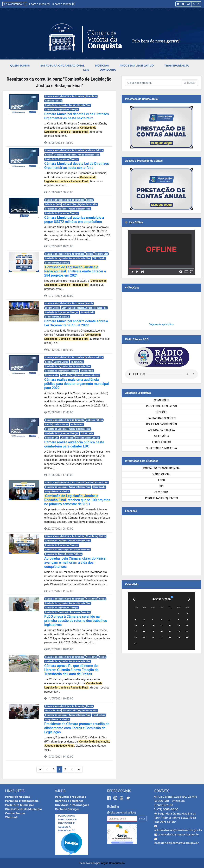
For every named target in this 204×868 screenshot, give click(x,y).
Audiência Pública (53, 101)
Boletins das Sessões (161, 424)
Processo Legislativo (137, 66)
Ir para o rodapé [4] (64, 4)
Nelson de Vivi (52, 375)
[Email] (122, 819)
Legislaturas (161, 442)
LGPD (162, 480)
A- (199, 4)
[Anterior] (134, 599)
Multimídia (161, 436)
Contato (162, 791)
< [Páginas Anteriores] (47, 769)
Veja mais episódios (161, 324)
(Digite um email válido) (122, 813)
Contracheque (15, 813)
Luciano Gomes (52, 308)
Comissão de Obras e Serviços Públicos (63, 554)
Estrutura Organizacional (62, 66)
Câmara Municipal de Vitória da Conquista (65, 96)
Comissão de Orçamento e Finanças (62, 110)
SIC (162, 486)
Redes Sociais (119, 791)
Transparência (177, 66)
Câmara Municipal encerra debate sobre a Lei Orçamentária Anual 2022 (76, 323)
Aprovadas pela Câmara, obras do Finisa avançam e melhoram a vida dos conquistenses (75, 562)
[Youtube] (122, 798)
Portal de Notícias (18, 797)
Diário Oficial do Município (24, 809)
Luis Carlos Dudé (53, 204)
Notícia (48, 155)
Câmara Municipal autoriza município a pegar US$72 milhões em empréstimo (74, 220)
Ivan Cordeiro (99, 715)
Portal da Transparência (161, 468)
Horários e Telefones (69, 801)
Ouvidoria (108, 70)
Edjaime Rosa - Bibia (88, 204)
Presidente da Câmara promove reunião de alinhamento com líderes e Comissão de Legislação (77, 728)
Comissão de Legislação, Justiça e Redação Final (68, 105)
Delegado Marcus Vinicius (57, 263)
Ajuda (60, 791)
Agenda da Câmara (161, 430)
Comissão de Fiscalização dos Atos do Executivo (68, 550)
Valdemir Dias (69, 204)
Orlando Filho (67, 375)
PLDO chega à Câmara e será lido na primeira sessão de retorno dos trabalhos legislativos (76, 621)
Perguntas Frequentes (162, 498)
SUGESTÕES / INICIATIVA (161, 448)
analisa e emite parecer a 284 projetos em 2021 (75, 271)
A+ (189, 4)
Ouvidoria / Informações (72, 805)
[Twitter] (128, 798)
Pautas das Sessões (162, 418)
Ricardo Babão (87, 312)
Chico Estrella (99, 258)
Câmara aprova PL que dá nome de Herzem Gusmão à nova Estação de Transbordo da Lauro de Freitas (71, 670)
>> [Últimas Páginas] (79, 769)
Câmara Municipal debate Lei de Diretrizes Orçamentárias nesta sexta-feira (77, 116)
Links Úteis (15, 791)
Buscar (190, 83)
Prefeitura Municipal (19, 805)
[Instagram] (116, 798)
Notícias (102, 66)
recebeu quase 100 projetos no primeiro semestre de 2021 (77, 500)
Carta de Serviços (67, 809)
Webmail (11, 817)
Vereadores (91, 96)
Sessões (161, 412)
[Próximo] (189, 599)
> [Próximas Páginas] (72, 769)
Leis (86, 70)
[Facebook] (109, 798)
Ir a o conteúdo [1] (15, 4)
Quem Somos (20, 66)
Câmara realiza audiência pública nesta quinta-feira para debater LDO (74, 444)
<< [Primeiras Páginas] (40, 769)
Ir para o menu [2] (39, 4)
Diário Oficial (161, 474)
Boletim (113, 807)
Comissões (161, 400)
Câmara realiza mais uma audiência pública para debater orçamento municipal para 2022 (77, 384)
